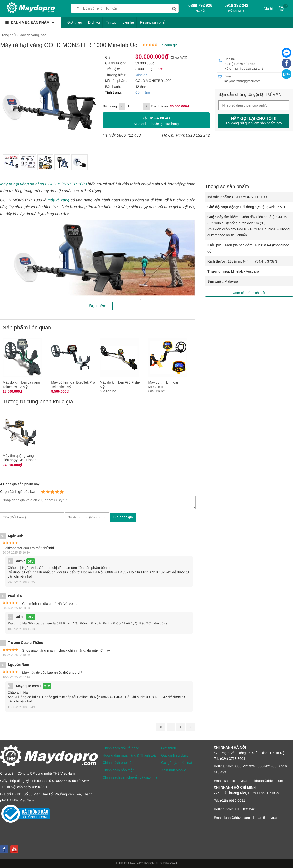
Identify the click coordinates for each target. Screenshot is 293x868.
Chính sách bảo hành (119, 763)
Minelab (141, 75)
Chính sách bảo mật (118, 770)
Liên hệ (128, 22)
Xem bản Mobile (174, 770)
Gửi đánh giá (123, 517)
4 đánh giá (170, 45)
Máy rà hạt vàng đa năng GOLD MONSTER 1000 (44, 184)
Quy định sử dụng (175, 755)
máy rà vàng (58, 200)
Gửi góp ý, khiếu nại (176, 763)
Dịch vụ (94, 22)
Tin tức (111, 22)
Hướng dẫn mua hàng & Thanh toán (130, 755)
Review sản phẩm (154, 22)
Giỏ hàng (276, 8)
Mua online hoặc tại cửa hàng (156, 120)
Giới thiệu (75, 22)
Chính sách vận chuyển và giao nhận (131, 777)
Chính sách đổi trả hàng (121, 748)
